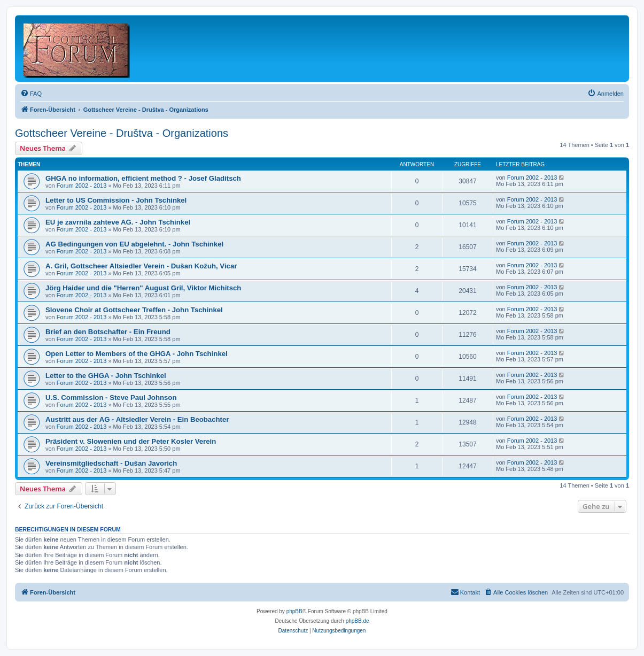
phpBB (294, 611)
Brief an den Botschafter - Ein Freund (108, 332)
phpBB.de (358, 621)
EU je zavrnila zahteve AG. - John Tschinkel (118, 222)
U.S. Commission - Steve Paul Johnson (111, 398)
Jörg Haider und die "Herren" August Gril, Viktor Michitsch (143, 288)
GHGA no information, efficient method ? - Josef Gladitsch (143, 178)
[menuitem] (31, 94)
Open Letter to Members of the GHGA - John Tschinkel (137, 354)
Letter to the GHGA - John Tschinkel (106, 376)
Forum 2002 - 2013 (82, 186)
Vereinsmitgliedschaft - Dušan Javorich (111, 463)
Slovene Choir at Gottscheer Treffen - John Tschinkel (134, 310)
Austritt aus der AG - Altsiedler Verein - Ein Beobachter (137, 419)
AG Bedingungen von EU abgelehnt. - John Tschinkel (134, 244)
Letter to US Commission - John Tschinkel (116, 200)
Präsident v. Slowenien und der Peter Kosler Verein (131, 441)
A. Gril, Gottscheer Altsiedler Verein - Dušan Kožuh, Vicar (141, 266)
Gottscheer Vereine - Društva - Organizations (122, 133)
